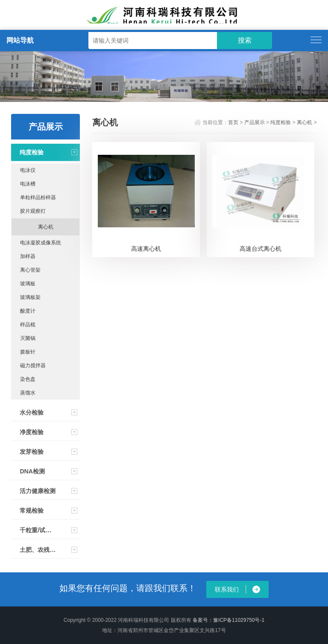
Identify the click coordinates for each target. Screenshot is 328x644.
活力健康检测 (38, 491)
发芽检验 (32, 452)
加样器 (28, 256)
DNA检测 (32, 471)
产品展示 (255, 122)
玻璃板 (28, 284)
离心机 (46, 227)
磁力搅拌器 (33, 366)
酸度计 (28, 311)
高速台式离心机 (261, 249)
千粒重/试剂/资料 (38, 530)
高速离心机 (146, 249)
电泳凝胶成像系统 (41, 243)
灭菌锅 (28, 338)
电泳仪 (28, 170)
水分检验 (32, 412)
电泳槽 (28, 184)
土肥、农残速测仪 (38, 550)
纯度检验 (32, 152)
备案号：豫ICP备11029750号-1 (228, 620)
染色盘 (28, 379)
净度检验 (32, 432)
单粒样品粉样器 (38, 197)
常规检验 (32, 511)
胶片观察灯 (33, 211)
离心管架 (30, 270)
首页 (233, 122)
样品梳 (28, 325)
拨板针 (28, 352)
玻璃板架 (30, 297)
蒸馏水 (28, 393)
